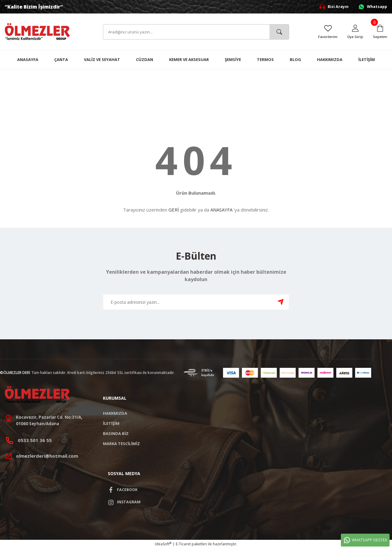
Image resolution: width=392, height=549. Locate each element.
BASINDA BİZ (116, 433)
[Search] (196, 32)
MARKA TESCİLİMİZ (121, 444)
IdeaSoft (163, 545)
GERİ (174, 210)
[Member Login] (355, 32)
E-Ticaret (183, 545)
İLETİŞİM (111, 423)
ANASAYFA (221, 210)
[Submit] (281, 302)
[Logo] (37, 31)
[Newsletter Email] (196, 302)
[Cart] (380, 32)
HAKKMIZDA (115, 413)
